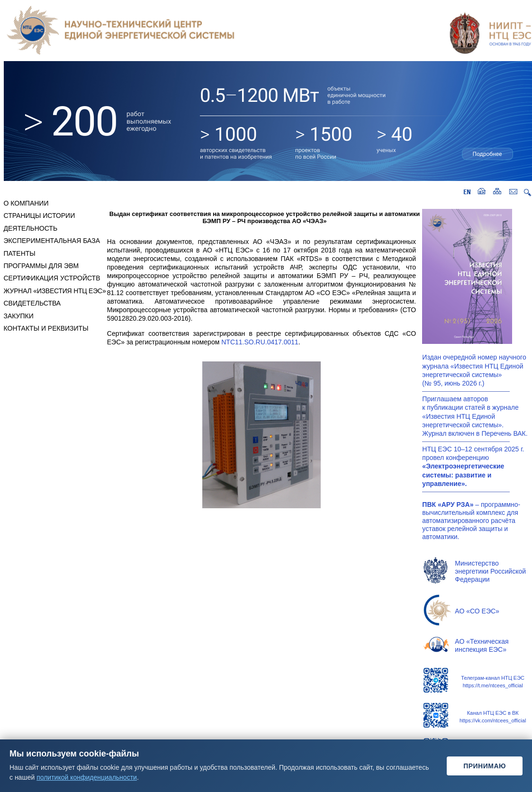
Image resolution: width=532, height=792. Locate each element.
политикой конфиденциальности (87, 777)
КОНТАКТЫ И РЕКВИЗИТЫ (46, 328)
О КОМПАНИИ (26, 203)
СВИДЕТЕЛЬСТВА (32, 303)
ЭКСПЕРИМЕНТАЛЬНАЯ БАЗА (52, 241)
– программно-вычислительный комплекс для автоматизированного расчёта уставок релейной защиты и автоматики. (471, 521)
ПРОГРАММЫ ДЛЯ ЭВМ (41, 266)
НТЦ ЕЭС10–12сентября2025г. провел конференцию (473, 466)
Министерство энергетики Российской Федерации (490, 571)
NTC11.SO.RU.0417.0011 (260, 342)
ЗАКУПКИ (19, 316)
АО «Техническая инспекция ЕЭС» (482, 645)
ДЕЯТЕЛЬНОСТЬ (31, 228)
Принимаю (485, 766)
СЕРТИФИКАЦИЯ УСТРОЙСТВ (52, 278)
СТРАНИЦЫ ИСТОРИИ (40, 216)
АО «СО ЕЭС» (477, 611)
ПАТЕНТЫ (20, 253)
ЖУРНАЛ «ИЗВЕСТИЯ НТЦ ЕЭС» (55, 291)
